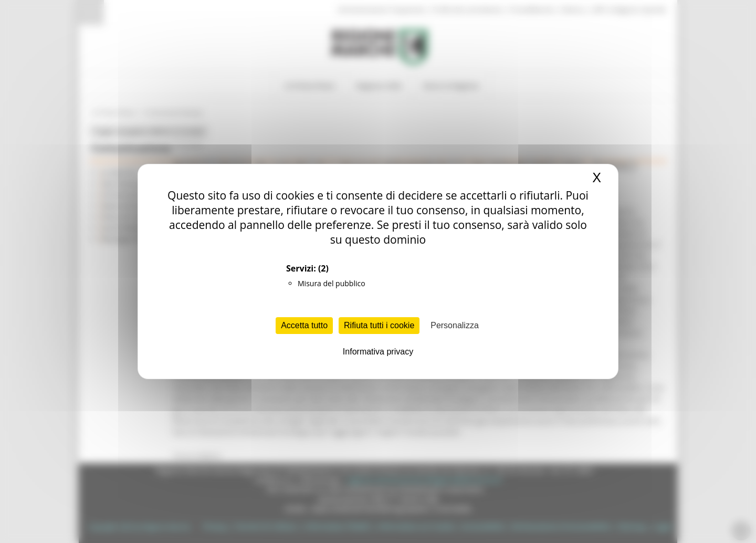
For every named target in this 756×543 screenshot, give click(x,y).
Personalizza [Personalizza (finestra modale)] (455, 325)
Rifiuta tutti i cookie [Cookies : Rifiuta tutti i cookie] (379, 325)
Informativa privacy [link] (378, 352)
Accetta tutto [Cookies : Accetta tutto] (304, 325)
